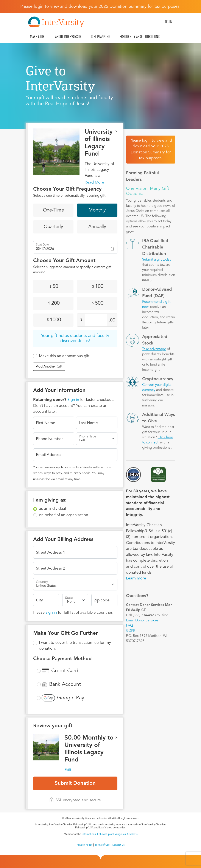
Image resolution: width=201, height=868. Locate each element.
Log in (168, 22)
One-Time (53, 210)
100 (98, 287)
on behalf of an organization (64, 515)
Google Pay (71, 698)
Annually (97, 227)
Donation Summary (148, 152)
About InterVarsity (68, 37)
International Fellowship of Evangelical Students (110, 834)
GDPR (131, 631)
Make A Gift (38, 37)
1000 (54, 320)
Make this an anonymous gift (64, 356)
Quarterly (53, 227)
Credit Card (65, 671)
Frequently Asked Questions (140, 37)
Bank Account (65, 684)
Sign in (73, 400)
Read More (94, 182)
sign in (51, 613)
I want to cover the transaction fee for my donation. (75, 646)
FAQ (129, 626)
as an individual (52, 509)
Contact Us (118, 845)
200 (54, 303)
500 (98, 303)
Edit (68, 770)
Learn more (136, 578)
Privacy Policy (85, 845)
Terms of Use (102, 845)
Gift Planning (100, 37)
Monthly (97, 210)
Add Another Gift (49, 367)
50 (54, 287)
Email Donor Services (142, 621)
